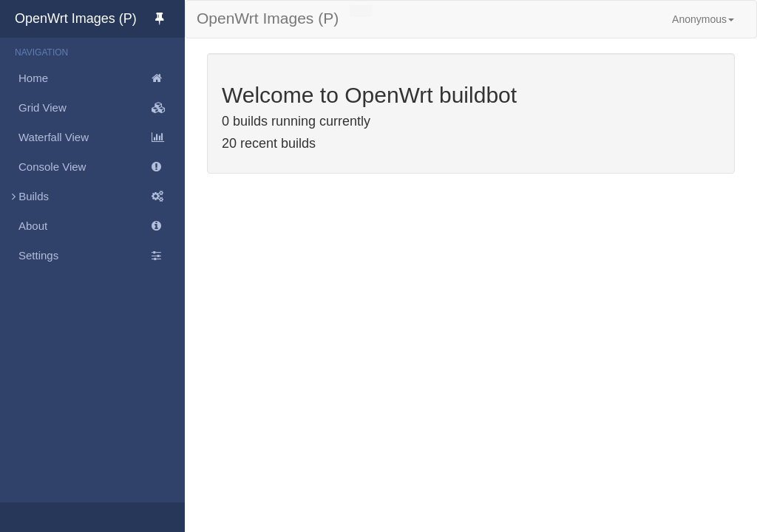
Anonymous (703, 19)
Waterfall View (102, 137)
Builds (92, 197)
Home (102, 78)
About (102, 226)
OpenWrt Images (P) (100, 18)
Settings (102, 256)
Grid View (102, 108)
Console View (102, 167)
